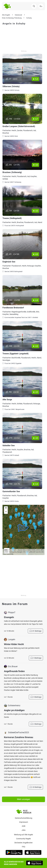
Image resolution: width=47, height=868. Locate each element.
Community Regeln (23, 839)
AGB (24, 826)
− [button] (6, 512)
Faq (24, 847)
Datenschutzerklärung (24, 818)
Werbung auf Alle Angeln (23, 835)
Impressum (24, 822)
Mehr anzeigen (24, 799)
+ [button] (6, 508)
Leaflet (5, 550)
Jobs (23, 830)
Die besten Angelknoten (23, 843)
